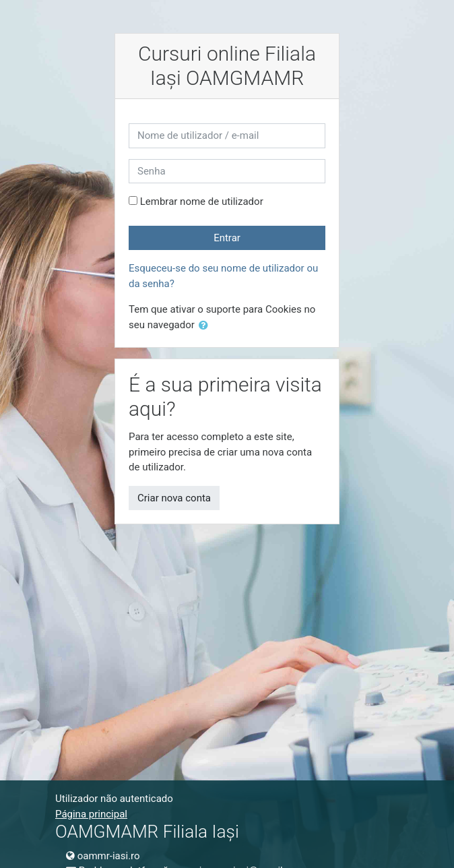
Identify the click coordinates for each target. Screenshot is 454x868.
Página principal (91, 814)
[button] (206, 326)
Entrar (227, 238)
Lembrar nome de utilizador (202, 201)
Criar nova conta (174, 498)
